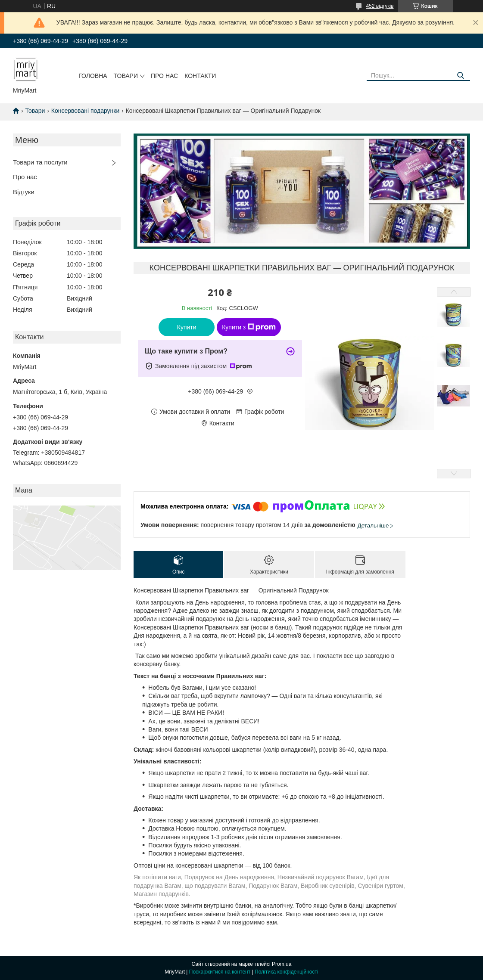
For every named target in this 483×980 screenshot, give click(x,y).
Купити (187, 327)
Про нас (164, 76)
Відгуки (24, 192)
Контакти (200, 76)
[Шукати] (460, 76)
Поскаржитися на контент (220, 972)
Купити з (249, 327)
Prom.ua (282, 964)
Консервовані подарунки (85, 111)
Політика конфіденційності (287, 972)
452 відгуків (380, 6)
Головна (93, 76)
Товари (126, 76)
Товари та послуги (40, 162)
